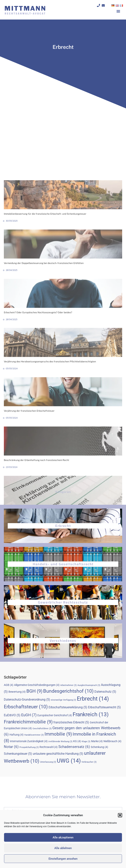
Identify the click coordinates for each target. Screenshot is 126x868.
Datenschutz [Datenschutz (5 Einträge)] (105, 692)
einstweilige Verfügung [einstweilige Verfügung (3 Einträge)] (63, 700)
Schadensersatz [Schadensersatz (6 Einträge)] (74, 747)
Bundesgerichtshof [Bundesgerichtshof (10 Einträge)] (68, 691)
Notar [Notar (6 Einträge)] (11, 747)
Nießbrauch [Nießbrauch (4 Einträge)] (112, 741)
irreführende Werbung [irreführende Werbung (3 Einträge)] (60, 741)
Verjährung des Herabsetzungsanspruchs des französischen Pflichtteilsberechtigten (50, 483)
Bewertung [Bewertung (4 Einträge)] (17, 692)
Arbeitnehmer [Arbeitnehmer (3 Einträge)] (68, 685)
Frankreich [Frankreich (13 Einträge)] (91, 714)
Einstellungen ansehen (63, 859)
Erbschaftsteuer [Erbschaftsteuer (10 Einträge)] (26, 707)
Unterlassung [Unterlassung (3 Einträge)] (48, 762)
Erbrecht (63, 526)
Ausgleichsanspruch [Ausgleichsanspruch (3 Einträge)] (89, 685)
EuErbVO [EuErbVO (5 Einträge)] (12, 715)
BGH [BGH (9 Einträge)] (34, 691)
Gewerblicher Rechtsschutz (63, 602)
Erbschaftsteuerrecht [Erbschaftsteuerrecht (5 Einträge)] (104, 707)
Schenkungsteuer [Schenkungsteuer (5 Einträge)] (18, 754)
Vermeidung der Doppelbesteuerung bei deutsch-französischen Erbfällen (44, 384)
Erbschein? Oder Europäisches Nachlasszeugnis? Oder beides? (38, 433)
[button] (120, 815)
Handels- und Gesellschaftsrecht (63, 564)
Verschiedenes (63, 641)
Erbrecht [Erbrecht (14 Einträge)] (93, 699)
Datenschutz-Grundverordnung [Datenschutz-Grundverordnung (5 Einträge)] (27, 700)
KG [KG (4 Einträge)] (77, 741)
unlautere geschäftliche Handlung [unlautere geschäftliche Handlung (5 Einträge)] (58, 754)
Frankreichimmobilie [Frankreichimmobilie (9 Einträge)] (28, 722)
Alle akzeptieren (63, 837)
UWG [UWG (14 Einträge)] (69, 761)
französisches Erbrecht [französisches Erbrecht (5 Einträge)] (71, 722)
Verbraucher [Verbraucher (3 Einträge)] (89, 762)
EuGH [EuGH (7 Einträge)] (29, 715)
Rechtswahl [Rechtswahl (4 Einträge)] (49, 747)
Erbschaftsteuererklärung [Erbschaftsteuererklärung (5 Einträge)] (68, 707)
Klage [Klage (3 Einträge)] (86, 741)
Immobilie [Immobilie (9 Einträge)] (58, 734)
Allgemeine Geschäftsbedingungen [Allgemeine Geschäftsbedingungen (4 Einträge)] (37, 685)
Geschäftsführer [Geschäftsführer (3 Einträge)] (42, 729)
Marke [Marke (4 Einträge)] (97, 741)
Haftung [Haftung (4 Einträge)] (16, 735)
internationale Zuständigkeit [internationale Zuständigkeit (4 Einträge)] (29, 741)
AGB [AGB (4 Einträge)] (9, 685)
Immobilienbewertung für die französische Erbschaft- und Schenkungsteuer (45, 335)
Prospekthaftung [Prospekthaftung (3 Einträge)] (29, 747)
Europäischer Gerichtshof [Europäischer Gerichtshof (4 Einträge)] (55, 715)
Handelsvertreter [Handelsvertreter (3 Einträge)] (34, 735)
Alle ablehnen (63, 848)
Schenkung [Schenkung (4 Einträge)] (99, 747)
